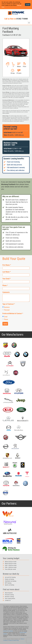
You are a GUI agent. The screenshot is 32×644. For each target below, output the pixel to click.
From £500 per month (10, 569)
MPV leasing (8, 583)
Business (6, 307)
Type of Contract (9, 304)
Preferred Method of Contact (13, 314)
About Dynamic (9, 593)
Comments (6, 292)
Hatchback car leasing (11, 581)
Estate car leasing (9, 579)
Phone (5, 285)
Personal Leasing (9, 595)
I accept (28, 5)
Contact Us (8, 600)
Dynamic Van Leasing (8, 631)
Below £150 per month (11, 562)
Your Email (7, 279)
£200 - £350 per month (11, 565)
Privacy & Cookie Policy (14, 640)
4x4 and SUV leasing (10, 577)
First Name (7, 265)
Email (5, 317)
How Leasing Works (10, 599)
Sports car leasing (9, 585)
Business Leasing (9, 597)
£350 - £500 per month (11, 567)
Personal (6, 310)
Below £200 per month (11, 564)
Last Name (7, 272)
